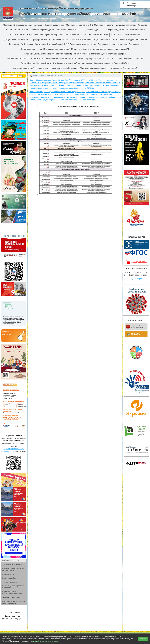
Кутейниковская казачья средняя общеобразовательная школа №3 (77, 14)
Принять (143, 639)
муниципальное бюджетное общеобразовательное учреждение (56, 8)
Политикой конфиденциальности (44, 641)
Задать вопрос (136, 279)
